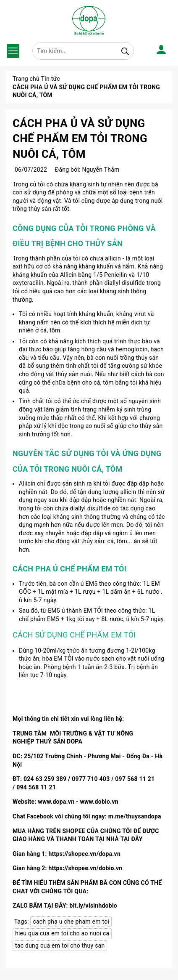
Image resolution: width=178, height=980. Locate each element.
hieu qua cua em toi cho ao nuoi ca (62, 933)
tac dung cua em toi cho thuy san (60, 945)
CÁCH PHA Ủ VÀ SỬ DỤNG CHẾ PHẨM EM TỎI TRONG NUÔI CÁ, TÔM (80, 139)
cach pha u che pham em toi (71, 922)
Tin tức (51, 79)
